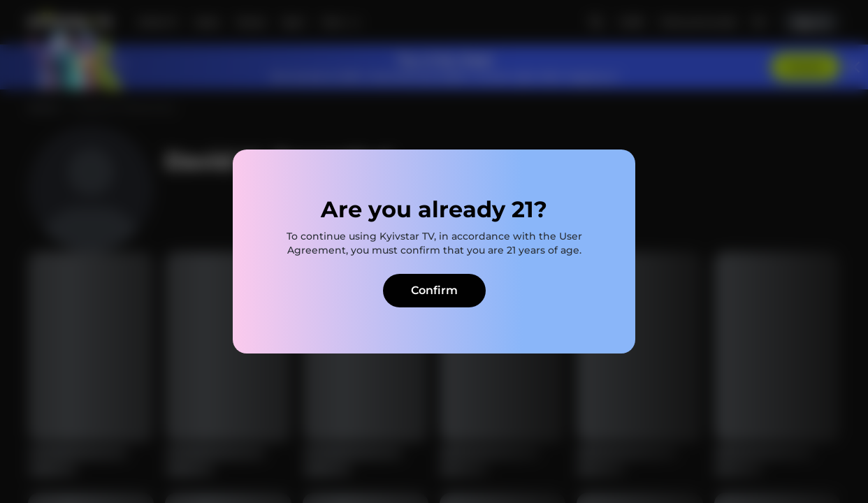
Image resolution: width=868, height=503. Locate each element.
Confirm (434, 290)
